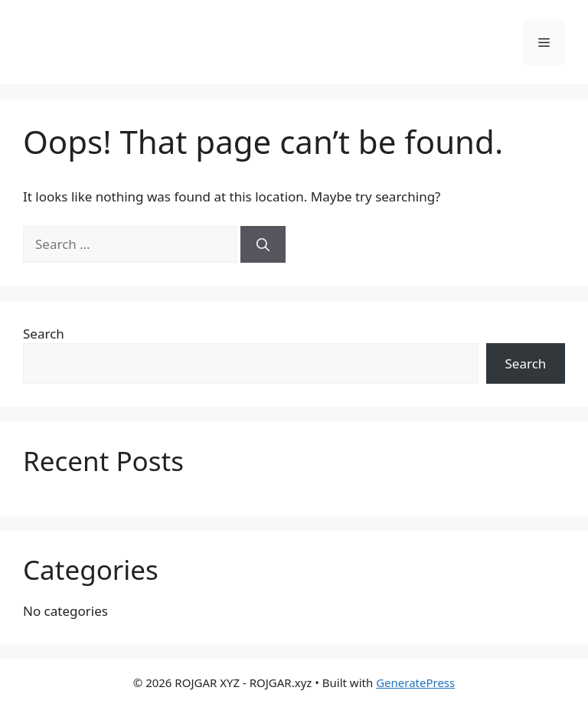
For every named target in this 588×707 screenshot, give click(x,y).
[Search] (263, 244)
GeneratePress (415, 682)
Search (44, 334)
